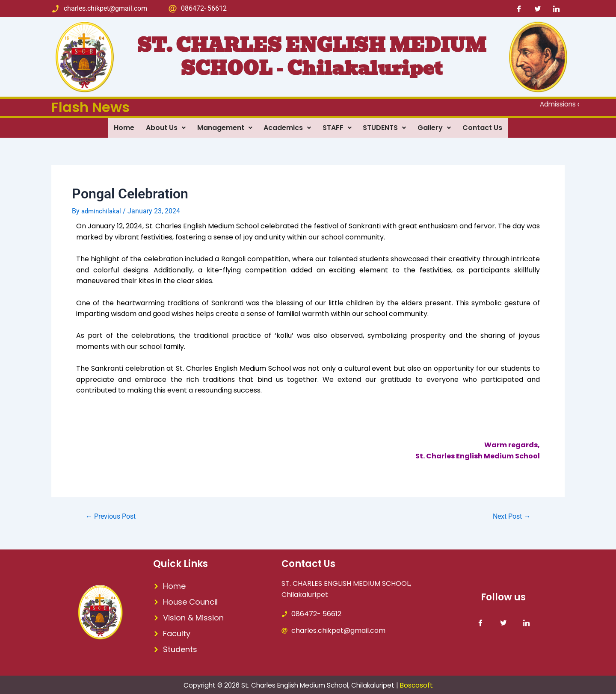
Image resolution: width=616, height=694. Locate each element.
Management (223, 127)
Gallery (438, 127)
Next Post (509, 515)
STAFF (338, 127)
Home (119, 127)
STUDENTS (387, 127)
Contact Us (487, 127)
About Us (162, 127)
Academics (287, 127)
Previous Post (113, 515)
